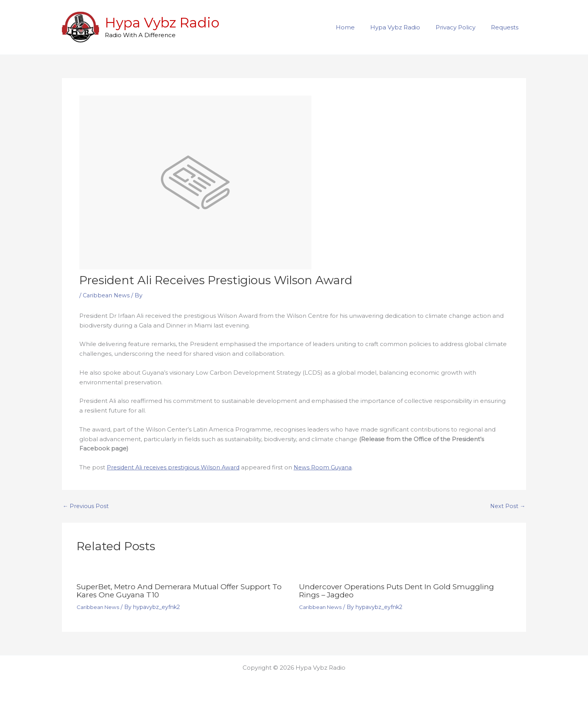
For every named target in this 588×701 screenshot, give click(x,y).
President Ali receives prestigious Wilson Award (176, 467)
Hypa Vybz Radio (162, 23)
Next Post (507, 506)
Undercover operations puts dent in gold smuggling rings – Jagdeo (401, 590)
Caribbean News (107, 295)
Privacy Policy (461, 27)
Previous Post (86, 506)
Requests (507, 27)
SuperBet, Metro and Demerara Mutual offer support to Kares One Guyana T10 (179, 590)
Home (359, 27)
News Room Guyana (329, 467)
